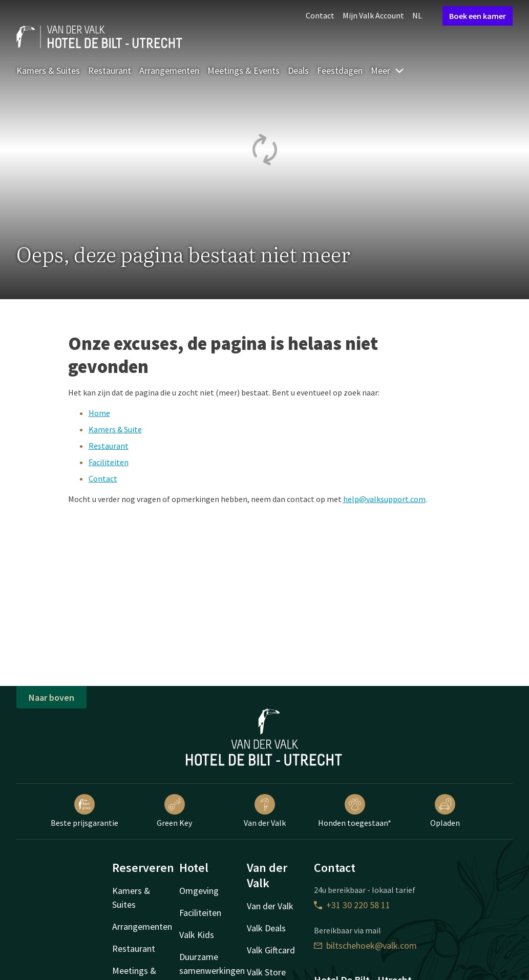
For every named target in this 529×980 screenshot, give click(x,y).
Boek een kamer (478, 16)
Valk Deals (266, 928)
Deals (298, 70)
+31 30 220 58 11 (352, 905)
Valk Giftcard (271, 950)
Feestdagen (340, 70)
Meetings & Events (244, 70)
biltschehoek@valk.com (365, 945)
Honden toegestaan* (355, 811)
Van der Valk (265, 811)
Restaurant (110, 70)
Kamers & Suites (48, 70)
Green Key (174, 811)
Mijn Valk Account (373, 15)
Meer (388, 70)
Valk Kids (197, 935)
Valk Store (266, 972)
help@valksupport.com (384, 499)
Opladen (445, 811)
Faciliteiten (109, 462)
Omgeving (199, 891)
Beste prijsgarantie (84, 811)
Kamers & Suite (115, 429)
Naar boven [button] (51, 697)
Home (99, 413)
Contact (320, 15)
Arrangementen (169, 70)
